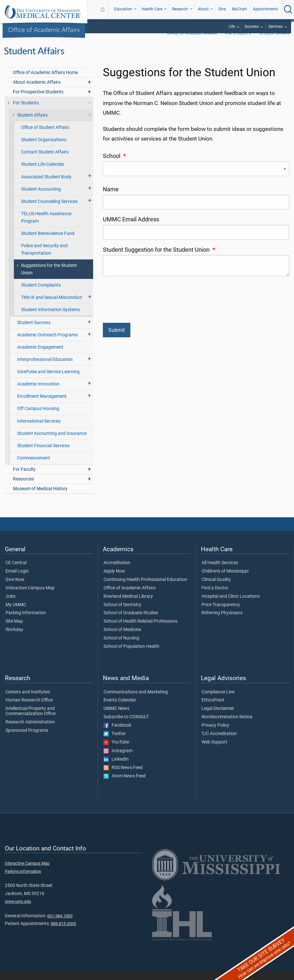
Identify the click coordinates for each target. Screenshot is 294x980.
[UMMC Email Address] (196, 241)
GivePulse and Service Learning (48, 380)
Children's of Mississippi (225, 580)
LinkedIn (116, 768)
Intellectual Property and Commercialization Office (31, 720)
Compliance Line (218, 701)
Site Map (14, 630)
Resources (23, 487)
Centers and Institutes (28, 701)
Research (180, 9)
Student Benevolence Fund (48, 242)
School (114, 164)
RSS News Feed (123, 776)
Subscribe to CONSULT (126, 725)
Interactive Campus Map (30, 596)
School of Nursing (121, 647)
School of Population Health (131, 655)
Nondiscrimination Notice (227, 725)
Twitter (115, 742)
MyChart (239, 9)
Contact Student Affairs (45, 160)
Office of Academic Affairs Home (45, 81)
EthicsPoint (213, 709)
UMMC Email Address (131, 228)
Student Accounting (41, 198)
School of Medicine (122, 638)
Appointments (265, 9)
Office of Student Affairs (45, 136)
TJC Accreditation (219, 742)
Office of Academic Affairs (44, 29)
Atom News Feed (125, 785)
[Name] (196, 211)
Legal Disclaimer (218, 717)
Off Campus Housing (38, 417)
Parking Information (26, 621)
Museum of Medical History (40, 497)
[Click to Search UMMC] (288, 9)
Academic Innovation (38, 392)
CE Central (16, 571)
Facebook (117, 734)
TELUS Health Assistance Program (46, 226)
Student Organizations (44, 148)
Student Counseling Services (49, 210)
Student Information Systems (50, 318)
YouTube (116, 751)
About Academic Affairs (37, 91)
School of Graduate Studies (131, 621)
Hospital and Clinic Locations (231, 605)
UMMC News (116, 717)
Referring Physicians (222, 621)
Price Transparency (221, 613)
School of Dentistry (122, 613)
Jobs (11, 605)
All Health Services (220, 571)
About (203, 9)
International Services (39, 430)
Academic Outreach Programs (47, 343)
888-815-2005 (63, 932)
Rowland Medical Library (128, 605)
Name (111, 198)
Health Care (152, 9)
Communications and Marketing (136, 701)
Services (276, 26)
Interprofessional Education (45, 368)
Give (222, 9)
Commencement (34, 466)
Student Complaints (41, 294)
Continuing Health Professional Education (145, 588)
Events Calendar (120, 709)
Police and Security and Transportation (44, 258)
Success (252, 26)
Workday (14, 638)
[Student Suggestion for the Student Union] (196, 274)
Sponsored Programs (27, 739)
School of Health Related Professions (141, 630)
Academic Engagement (40, 356)
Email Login (17, 580)
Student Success (34, 331)
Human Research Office (29, 709)
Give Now (15, 588)
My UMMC (16, 613)
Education (123, 9)
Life (232, 26)
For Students (238, 42)
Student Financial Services (43, 454)
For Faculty (24, 478)
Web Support (214, 751)
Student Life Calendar (43, 173)
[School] (196, 177)
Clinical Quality (216, 588)
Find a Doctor (215, 596)
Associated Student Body (46, 185)
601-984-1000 (60, 924)
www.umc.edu (18, 910)
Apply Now (114, 580)
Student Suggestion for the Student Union (159, 258)
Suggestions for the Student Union (49, 278)
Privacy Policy (215, 734)
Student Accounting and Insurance (52, 442)
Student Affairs (275, 42)
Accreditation (117, 571)
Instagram (118, 759)
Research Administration (30, 731)
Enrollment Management (42, 405)
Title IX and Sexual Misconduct (52, 306)
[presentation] (152, 302)
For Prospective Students (38, 100)
